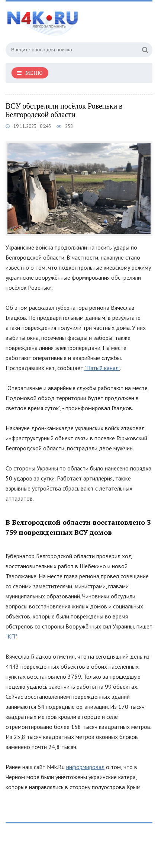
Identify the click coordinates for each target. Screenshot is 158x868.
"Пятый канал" (102, 368)
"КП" (11, 636)
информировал (85, 767)
